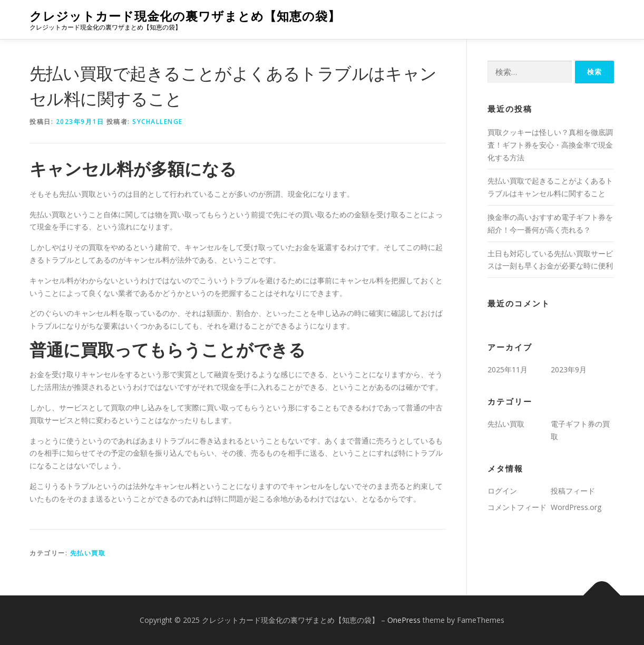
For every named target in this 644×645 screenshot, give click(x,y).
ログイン (502, 491)
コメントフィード (517, 507)
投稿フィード (573, 491)
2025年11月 (508, 369)
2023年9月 (569, 369)
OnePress (404, 620)
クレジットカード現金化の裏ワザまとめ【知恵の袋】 (185, 16)
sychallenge (158, 122)
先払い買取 (88, 553)
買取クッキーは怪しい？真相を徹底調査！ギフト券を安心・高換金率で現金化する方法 (550, 145)
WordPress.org (576, 507)
